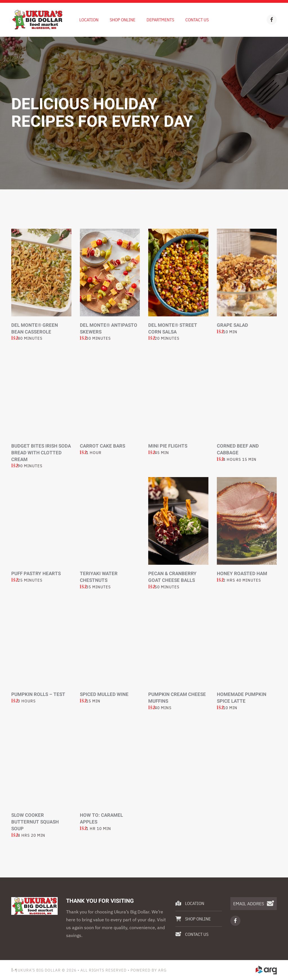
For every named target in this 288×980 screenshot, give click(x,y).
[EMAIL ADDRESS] (254, 904)
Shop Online (122, 20)
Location (89, 20)
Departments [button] (160, 20)
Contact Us (197, 20)
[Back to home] (37, 20)
